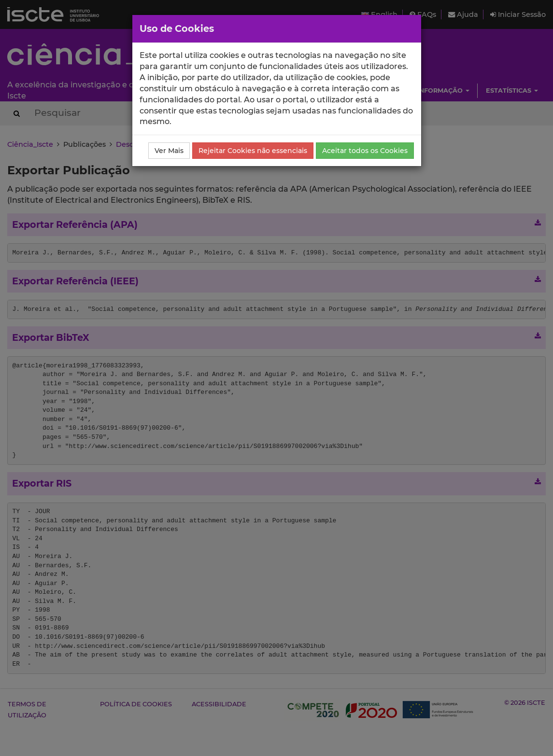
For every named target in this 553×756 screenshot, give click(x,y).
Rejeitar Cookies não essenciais (253, 151)
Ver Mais (169, 151)
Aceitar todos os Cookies (365, 151)
